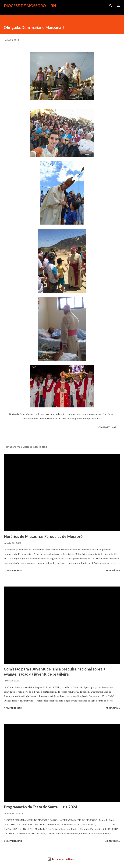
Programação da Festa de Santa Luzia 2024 (41, 807)
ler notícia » (112, 570)
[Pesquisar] (111, 6)
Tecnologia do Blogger (62, 859)
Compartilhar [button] (107, 427)
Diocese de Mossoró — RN (30, 6)
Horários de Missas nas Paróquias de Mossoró (43, 536)
